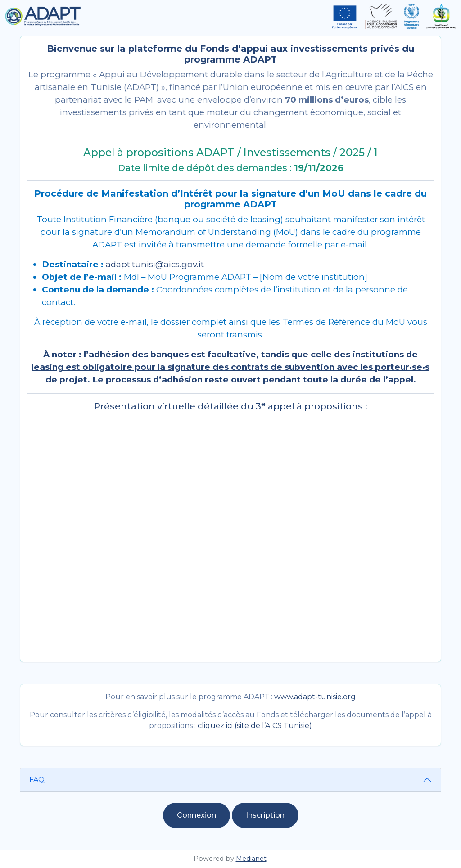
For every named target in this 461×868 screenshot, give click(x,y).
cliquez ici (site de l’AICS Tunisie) (255, 726)
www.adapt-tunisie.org (315, 697)
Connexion (197, 815)
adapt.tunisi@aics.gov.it (155, 264)
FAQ (37, 780)
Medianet (251, 859)
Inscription (265, 815)
